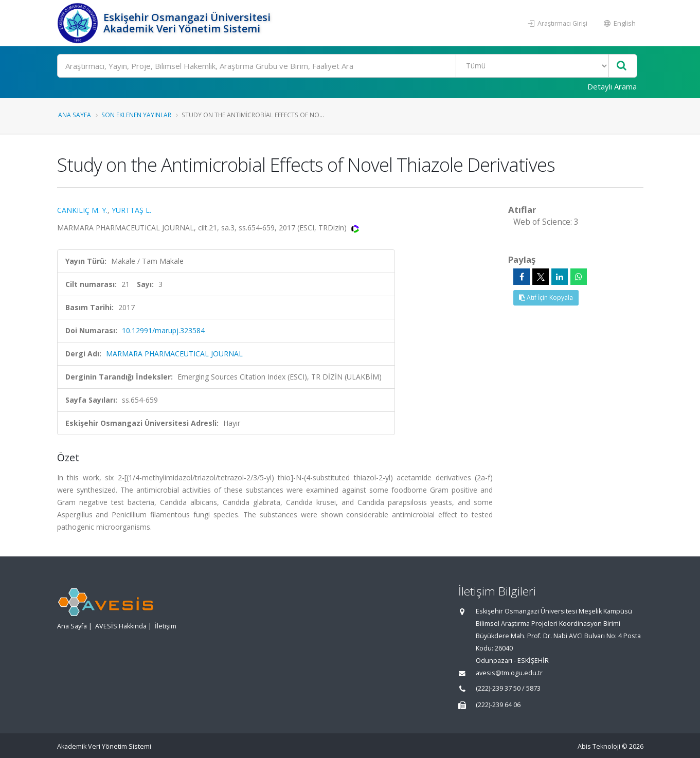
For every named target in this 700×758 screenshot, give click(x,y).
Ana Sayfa (75, 115)
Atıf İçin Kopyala (546, 297)
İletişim (166, 626)
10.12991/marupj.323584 (163, 330)
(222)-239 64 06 (498, 705)
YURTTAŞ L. (131, 210)
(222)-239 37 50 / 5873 (508, 688)
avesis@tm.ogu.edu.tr (509, 673)
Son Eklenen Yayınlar (136, 115)
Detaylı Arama (612, 86)
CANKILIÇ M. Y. (82, 210)
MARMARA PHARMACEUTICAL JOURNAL (174, 354)
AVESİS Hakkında (121, 626)
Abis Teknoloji (599, 746)
